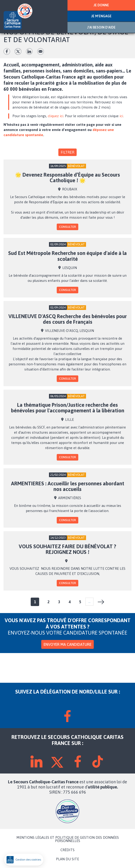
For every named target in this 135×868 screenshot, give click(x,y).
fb (7, 51)
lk (29, 51)
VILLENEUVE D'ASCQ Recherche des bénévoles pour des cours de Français (68, 319)
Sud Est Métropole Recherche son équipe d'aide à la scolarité (67, 256)
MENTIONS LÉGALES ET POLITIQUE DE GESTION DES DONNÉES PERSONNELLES (68, 839)
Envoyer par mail (41, 51)
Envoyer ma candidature (67, 644)
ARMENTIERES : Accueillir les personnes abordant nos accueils (68, 486)
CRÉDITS (67, 850)
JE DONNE (101, 5)
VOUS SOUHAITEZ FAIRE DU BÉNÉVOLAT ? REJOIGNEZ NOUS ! (67, 549)
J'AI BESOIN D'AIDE (101, 27)
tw (18, 51)
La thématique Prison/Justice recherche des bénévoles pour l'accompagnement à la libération (68, 408)
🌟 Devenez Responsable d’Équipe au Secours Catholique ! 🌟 (67, 178)
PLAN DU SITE (67, 859)
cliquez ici (56, 116)
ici (121, 116)
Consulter (67, 227)
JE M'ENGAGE (101, 16)
